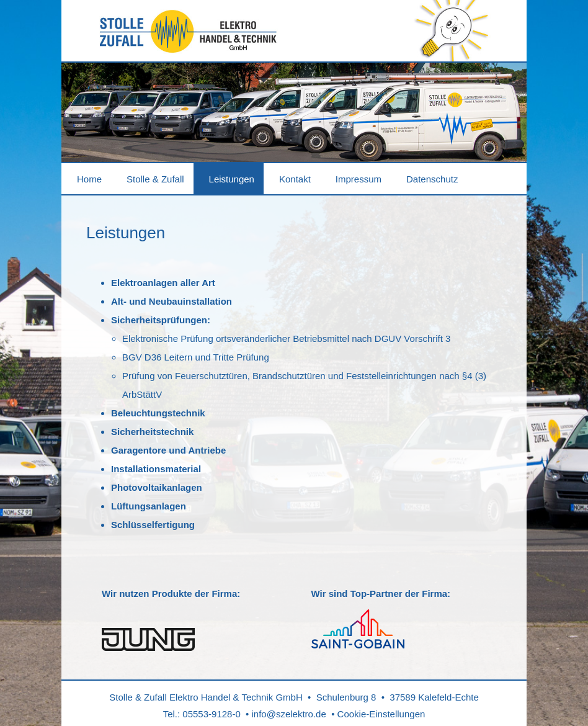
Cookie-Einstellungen (381, 714)
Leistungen (232, 179)
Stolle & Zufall (155, 179)
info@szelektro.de (289, 714)
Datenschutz (432, 179)
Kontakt (295, 179)
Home (89, 179)
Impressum (359, 179)
